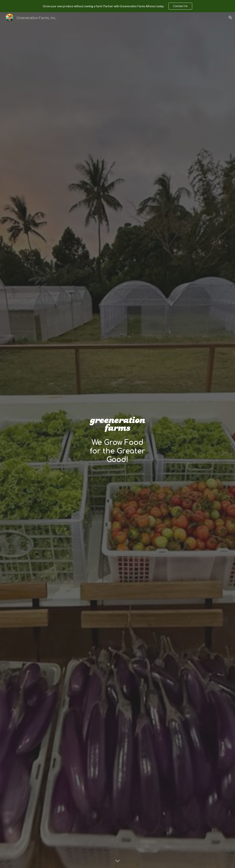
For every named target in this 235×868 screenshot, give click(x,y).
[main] (117, 451)
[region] (117, 6)
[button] (230, 18)
